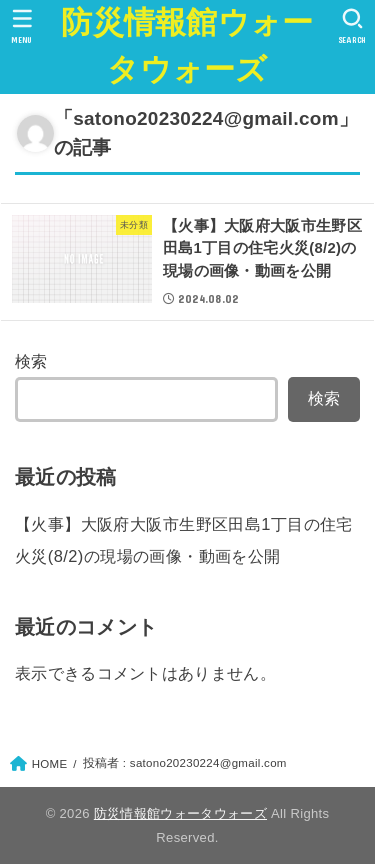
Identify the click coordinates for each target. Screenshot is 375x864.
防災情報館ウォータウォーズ (187, 46)
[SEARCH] (352, 26)
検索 (31, 361)
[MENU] (22, 26)
